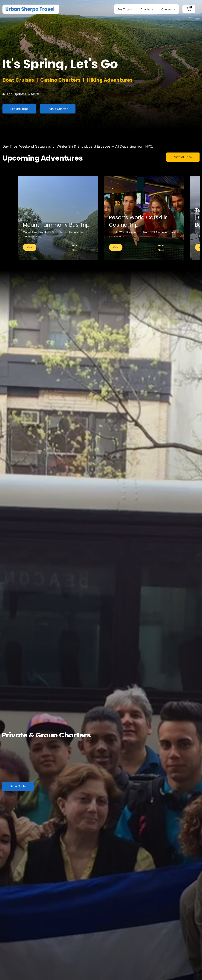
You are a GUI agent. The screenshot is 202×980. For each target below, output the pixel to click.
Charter (146, 9)
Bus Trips (124, 9)
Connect (167, 9)
